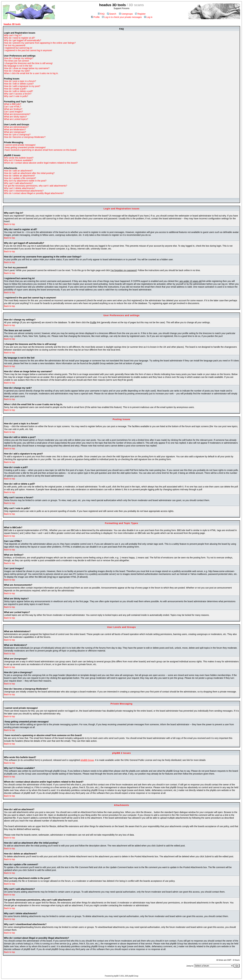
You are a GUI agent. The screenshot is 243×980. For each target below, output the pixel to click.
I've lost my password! (15, 45)
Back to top (9, 224)
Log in (148, 17)
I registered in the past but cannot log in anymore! (28, 50)
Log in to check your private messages (122, 17)
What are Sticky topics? (15, 117)
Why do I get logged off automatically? (22, 40)
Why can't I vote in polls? (16, 96)
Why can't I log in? (13, 35)
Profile (95, 17)
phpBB (116, 976)
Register (140, 14)
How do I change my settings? (19, 58)
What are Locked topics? (16, 119)
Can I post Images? (13, 112)
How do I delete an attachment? (19, 176)
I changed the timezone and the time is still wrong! (28, 63)
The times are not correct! (16, 61)
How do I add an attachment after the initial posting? (29, 173)
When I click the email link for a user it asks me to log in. (31, 73)
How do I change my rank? (17, 71)
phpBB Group (87, 760)
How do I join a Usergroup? (17, 135)
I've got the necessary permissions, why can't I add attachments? (36, 186)
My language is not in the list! (18, 66)
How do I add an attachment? (18, 171)
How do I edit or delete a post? (19, 84)
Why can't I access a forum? (18, 94)
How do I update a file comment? (20, 178)
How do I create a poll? (15, 89)
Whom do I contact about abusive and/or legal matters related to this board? (41, 163)
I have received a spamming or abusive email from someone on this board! (40, 150)
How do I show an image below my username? (27, 68)
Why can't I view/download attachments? (24, 191)
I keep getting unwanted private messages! (25, 147)
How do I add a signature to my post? (22, 86)
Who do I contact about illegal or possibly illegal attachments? (34, 193)
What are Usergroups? (15, 132)
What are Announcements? (17, 114)
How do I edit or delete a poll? (18, 91)
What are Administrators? (16, 127)
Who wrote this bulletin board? (19, 158)
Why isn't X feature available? (18, 160)
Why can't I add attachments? (18, 183)
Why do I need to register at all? (19, 38)
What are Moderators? (15, 130)
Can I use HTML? (13, 107)
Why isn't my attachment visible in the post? (25, 181)
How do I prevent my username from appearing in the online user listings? (40, 43)
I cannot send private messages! (20, 145)
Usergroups (126, 14)
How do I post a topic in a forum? (20, 81)
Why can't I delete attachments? (20, 188)
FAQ (101, 14)
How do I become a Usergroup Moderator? (25, 137)
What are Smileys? (13, 109)
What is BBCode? (13, 104)
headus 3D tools (12, 24)
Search (112, 14)
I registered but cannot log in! (18, 48)
